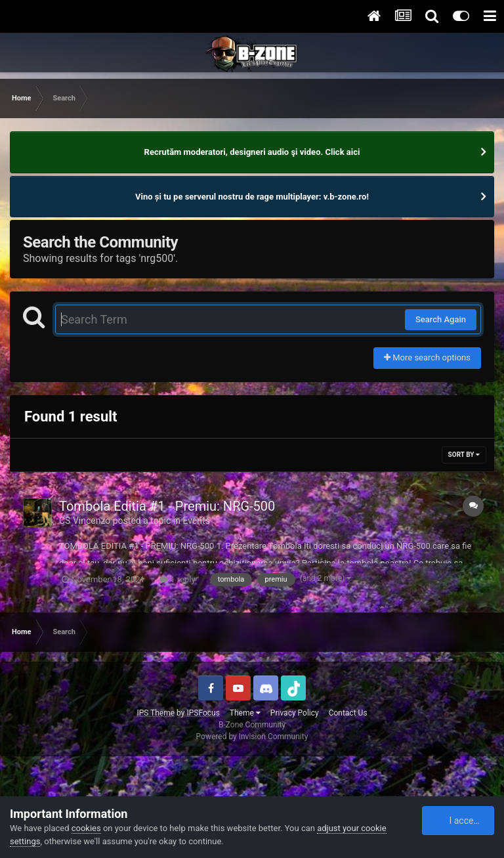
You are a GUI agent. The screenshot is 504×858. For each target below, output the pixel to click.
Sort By (464, 455)
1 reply (178, 579)
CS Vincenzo (85, 521)
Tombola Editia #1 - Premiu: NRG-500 (167, 506)
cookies (86, 828)
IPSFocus (203, 713)
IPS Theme (156, 713)
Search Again (441, 319)
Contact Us (348, 713)
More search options (427, 357)
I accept (459, 821)
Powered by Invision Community (252, 737)
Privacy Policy (295, 713)
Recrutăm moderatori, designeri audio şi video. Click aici (252, 152)
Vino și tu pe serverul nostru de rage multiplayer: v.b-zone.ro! (252, 197)
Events (196, 521)
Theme (245, 713)
